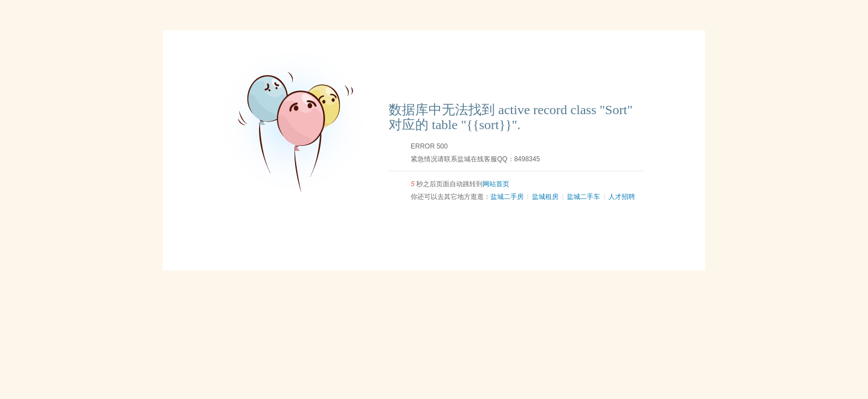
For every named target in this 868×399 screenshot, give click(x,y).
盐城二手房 (507, 197)
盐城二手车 (583, 197)
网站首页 (496, 184)
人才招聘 (622, 197)
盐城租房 (545, 197)
